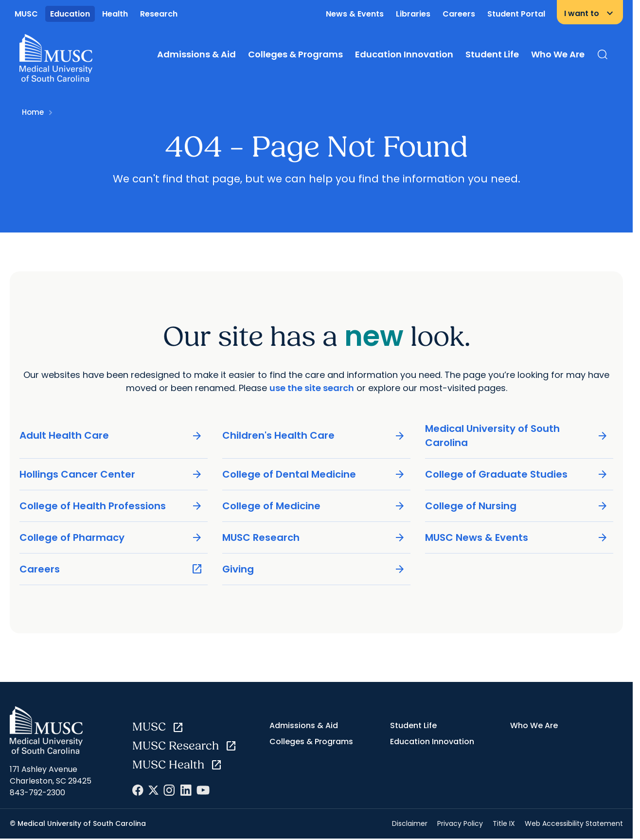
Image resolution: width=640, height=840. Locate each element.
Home (33, 112)
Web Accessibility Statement (574, 823)
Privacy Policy (460, 823)
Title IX (504, 823)
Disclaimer (410, 823)
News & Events (355, 14)
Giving (314, 569)
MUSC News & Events (517, 537)
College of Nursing (517, 506)
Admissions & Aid (196, 54)
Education (70, 14)
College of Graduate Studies (517, 474)
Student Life (492, 54)
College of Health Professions (111, 506)
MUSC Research (314, 537)
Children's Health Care (314, 436)
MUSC (26, 14)
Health (115, 14)
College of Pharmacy (111, 537)
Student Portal (516, 14)
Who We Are (558, 54)
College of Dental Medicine (314, 474)
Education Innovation (404, 54)
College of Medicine (314, 506)
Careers (459, 14)
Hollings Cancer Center (111, 474)
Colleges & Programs (295, 54)
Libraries (413, 14)
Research (159, 14)
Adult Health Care (111, 436)
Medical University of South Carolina (517, 435)
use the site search (312, 387)
